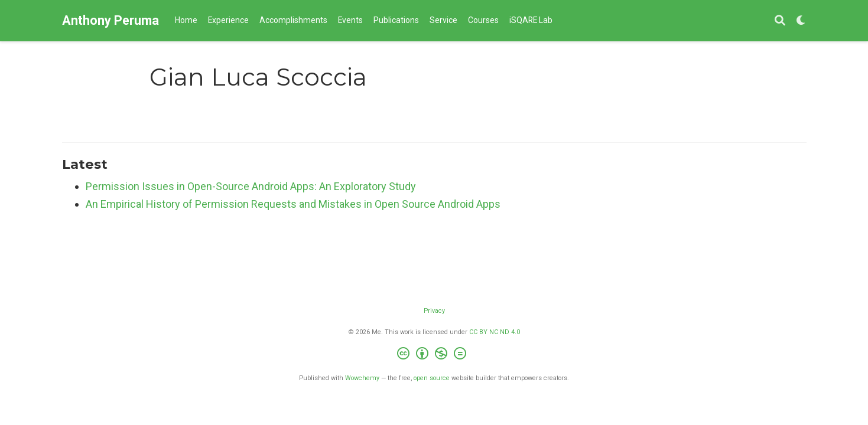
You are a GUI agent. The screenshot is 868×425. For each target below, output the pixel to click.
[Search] (780, 21)
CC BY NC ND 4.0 (495, 332)
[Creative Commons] (434, 355)
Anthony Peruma (110, 20)
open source (432, 378)
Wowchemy (362, 378)
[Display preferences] (801, 21)
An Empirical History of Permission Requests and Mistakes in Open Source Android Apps (293, 204)
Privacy (434, 311)
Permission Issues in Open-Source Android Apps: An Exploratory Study (251, 186)
